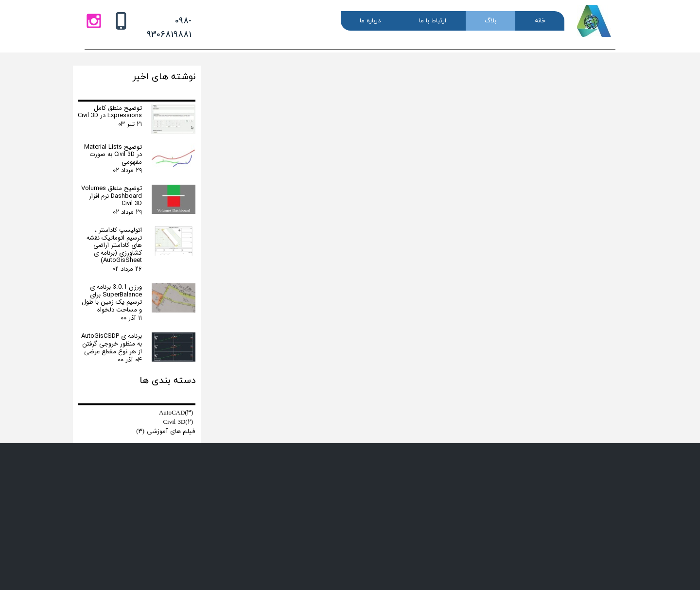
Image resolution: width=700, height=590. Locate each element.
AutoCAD (176, 413)
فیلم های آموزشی (166, 432)
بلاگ (490, 21)
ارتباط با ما (433, 21)
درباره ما (370, 21)
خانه (540, 21)
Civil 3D (178, 422)
